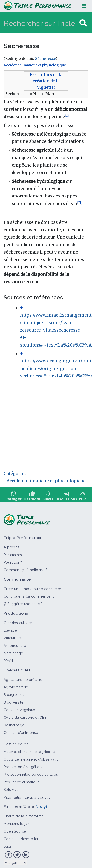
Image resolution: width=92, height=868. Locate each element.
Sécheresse (45, 59)
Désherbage (14, 723)
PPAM (8, 659)
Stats (8, 845)
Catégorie (14, 474)
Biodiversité (13, 701)
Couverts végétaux (19, 708)
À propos (12, 545)
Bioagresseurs (16, 693)
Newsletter (29, 837)
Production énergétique (24, 765)
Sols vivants (13, 788)
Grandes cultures (18, 621)
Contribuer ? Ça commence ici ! (30, 595)
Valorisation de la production (28, 796)
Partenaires (13, 553)
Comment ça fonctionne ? (26, 568)
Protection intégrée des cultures (31, 773)
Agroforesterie (16, 685)
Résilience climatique (22, 780)
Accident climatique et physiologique (35, 65)
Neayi (41, 805)
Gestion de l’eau (17, 742)
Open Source (15, 830)
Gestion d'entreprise (21, 731)
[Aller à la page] (83, 23)
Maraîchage (13, 651)
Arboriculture (15, 644)
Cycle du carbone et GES (25, 716)
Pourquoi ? (13, 561)
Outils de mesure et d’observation (32, 758)
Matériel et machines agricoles (29, 750)
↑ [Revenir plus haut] (21, 308)
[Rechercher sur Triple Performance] (41, 23)
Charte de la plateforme (24, 814)
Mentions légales (18, 822)
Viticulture (12, 636)
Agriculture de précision (24, 678)
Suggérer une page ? (23, 602)
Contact (10, 837)
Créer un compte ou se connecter (33, 587)
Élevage (10, 629)
